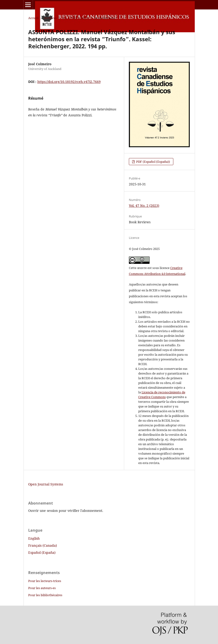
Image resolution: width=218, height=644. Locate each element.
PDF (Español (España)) (153, 162)
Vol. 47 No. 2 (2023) (76, 18)
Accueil (33, 18)
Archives (50, 18)
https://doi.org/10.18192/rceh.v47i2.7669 (69, 82)
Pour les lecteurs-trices (45, 581)
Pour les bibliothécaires (45, 595)
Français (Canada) (43, 545)
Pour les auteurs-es (42, 588)
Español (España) (42, 552)
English (34, 538)
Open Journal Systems (46, 484)
